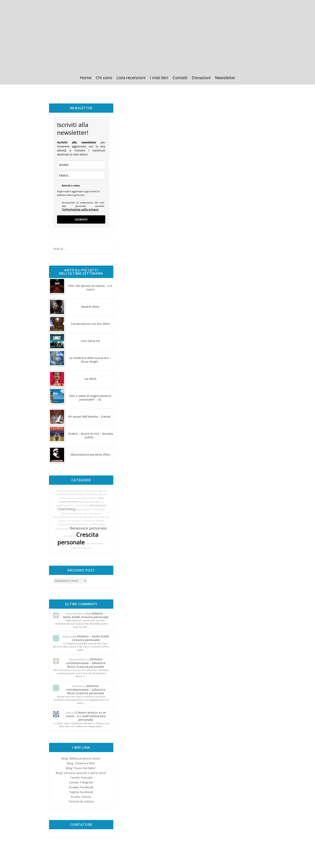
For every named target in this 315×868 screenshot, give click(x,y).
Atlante (100, 502)
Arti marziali (91, 491)
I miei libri (159, 78)
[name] (81, 165)
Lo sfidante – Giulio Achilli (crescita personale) (86, 615)
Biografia (83, 524)
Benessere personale (88, 528)
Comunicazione (97, 524)
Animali (100, 521)
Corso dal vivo (102, 517)
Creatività (86, 548)
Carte (100, 498)
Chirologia (95, 513)
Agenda (102, 491)
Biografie (67, 513)
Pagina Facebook (81, 792)
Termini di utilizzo (81, 801)
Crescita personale (78, 538)
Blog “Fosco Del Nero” (81, 768)
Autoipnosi (70, 536)
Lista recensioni (131, 78)
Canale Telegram (81, 782)
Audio (85, 505)
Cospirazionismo (69, 502)
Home (86, 78)
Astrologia (99, 509)
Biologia (89, 517)
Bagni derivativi (84, 509)
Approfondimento (89, 494)
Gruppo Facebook (81, 787)
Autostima (82, 498)
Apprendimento (62, 517)
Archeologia (62, 529)
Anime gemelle (87, 502)
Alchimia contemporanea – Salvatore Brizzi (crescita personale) (86, 663)
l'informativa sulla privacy (80, 209)
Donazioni (201, 78)
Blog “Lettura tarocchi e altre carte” (81, 773)
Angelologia (63, 505)
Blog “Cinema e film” (81, 763)
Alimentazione (98, 505)
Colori (78, 505)
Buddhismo (77, 517)
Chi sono (104, 78)
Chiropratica (73, 521)
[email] (81, 175)
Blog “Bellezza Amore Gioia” (81, 758)
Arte (72, 505)
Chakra (92, 498)
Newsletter (225, 78)
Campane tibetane (67, 524)
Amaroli (69, 491)
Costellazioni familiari (66, 494)
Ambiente (77, 513)
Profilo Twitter (81, 797)
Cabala (60, 491)
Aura (86, 513)
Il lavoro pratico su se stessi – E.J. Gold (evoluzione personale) (86, 716)
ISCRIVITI (81, 219)
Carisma (79, 491)
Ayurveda (91, 544)
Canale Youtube (81, 778)
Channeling (66, 509)
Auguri (62, 521)
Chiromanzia (88, 521)
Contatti (180, 78)
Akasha (71, 498)
